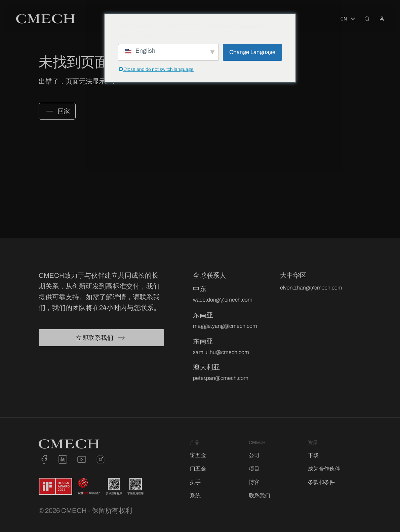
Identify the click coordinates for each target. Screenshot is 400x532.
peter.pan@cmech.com (221, 378)
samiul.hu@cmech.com (221, 352)
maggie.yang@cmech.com (225, 326)
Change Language (252, 52)
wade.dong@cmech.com (223, 300)
